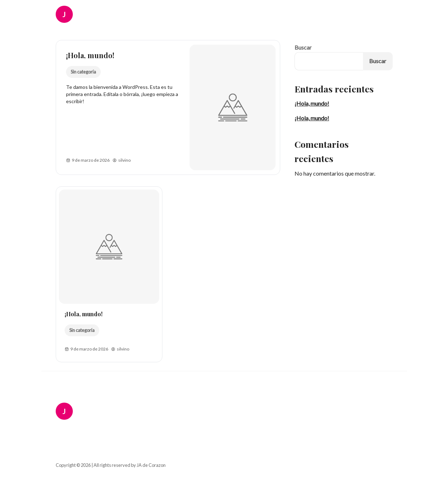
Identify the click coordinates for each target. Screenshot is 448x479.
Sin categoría (83, 72)
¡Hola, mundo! (90, 55)
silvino (122, 160)
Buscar (303, 47)
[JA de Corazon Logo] (69, 14)
